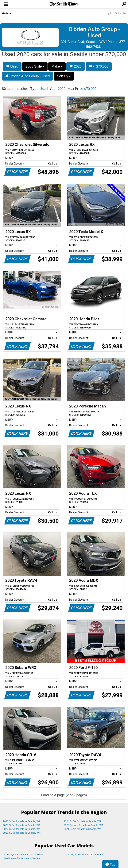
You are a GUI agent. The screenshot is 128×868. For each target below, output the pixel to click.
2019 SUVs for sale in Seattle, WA (22, 833)
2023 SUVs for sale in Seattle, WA (22, 825)
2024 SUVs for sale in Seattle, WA (83, 821)
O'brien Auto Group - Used (27, 76)
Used (12, 66)
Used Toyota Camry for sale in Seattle (24, 855)
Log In (109, 13)
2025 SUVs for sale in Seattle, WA (22, 821)
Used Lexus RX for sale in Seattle (21, 858)
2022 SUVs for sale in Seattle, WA (22, 829)
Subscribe (121, 13)
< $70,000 (99, 66)
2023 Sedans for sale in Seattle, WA (83, 825)
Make (57, 66)
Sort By (64, 76)
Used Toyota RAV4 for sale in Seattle (84, 855)
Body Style (35, 66)
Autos (6, 13)
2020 (76, 66)
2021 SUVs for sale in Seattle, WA (83, 829)
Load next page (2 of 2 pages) (64, 795)
